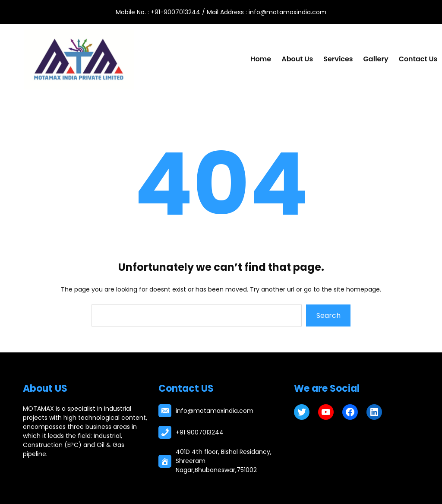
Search (328, 315)
